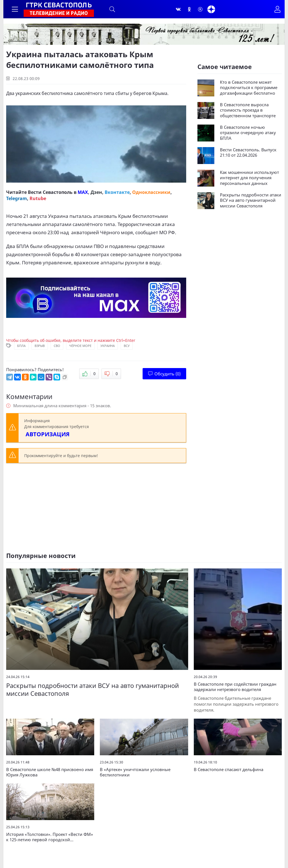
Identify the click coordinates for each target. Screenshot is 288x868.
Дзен (96, 192)
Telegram (17, 198)
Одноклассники (151, 192)
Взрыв (40, 346)
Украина (108, 346)
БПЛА (21, 346)
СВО (57, 346)
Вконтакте (117, 192)
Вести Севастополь (50, 192)
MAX (83, 192)
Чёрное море (80, 346)
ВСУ (127, 346)
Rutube (38, 198)
